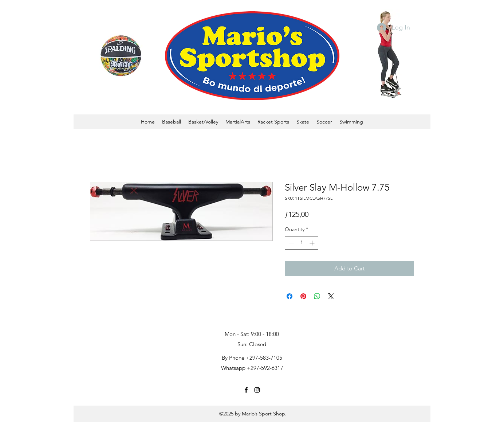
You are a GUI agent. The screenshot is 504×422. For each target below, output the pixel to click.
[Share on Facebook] (290, 296)
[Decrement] (290, 243)
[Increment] (313, 243)
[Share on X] (331, 296)
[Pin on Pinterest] (303, 296)
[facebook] (246, 390)
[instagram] (257, 390)
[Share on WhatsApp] (317, 296)
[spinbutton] (302, 243)
